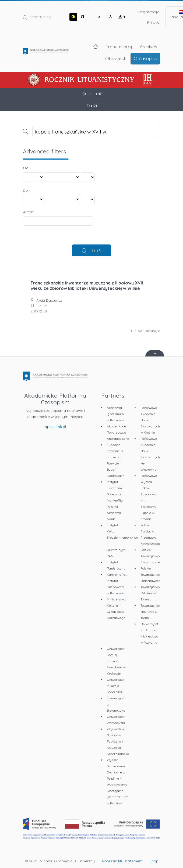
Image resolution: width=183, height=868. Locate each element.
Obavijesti (116, 58)
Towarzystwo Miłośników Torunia (150, 593)
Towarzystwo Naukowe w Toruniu (150, 612)
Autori (28, 212)
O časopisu (145, 58)
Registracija (149, 12)
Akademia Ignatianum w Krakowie (115, 414)
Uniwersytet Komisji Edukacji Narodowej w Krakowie (116, 661)
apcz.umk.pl (55, 427)
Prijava (153, 22)
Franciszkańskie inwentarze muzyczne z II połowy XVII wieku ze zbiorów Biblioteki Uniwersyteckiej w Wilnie (87, 286)
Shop (154, 861)
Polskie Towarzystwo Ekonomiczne (150, 556)
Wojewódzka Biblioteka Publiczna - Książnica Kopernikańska (118, 741)
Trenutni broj (119, 46)
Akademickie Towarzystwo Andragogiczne (118, 432)
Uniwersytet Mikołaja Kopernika (116, 686)
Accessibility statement (122, 861)
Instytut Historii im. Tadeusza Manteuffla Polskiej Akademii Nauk (115, 500)
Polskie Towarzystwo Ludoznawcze (150, 575)
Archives (148, 46)
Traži (96, 250)
